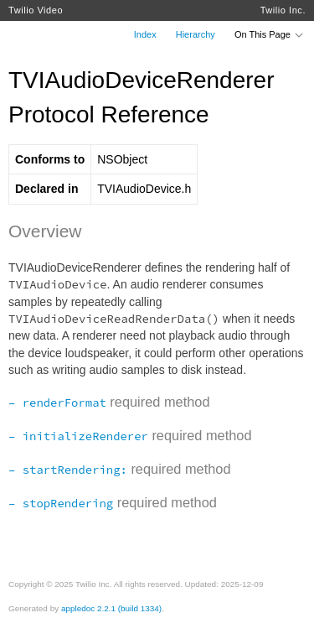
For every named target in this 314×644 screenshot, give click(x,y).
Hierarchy (196, 34)
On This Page (270, 34)
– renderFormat (57, 402)
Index (145, 34)
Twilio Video (36, 10)
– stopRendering (61, 503)
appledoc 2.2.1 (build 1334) (111, 608)
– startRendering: (68, 470)
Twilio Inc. (283, 10)
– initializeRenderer (78, 436)
